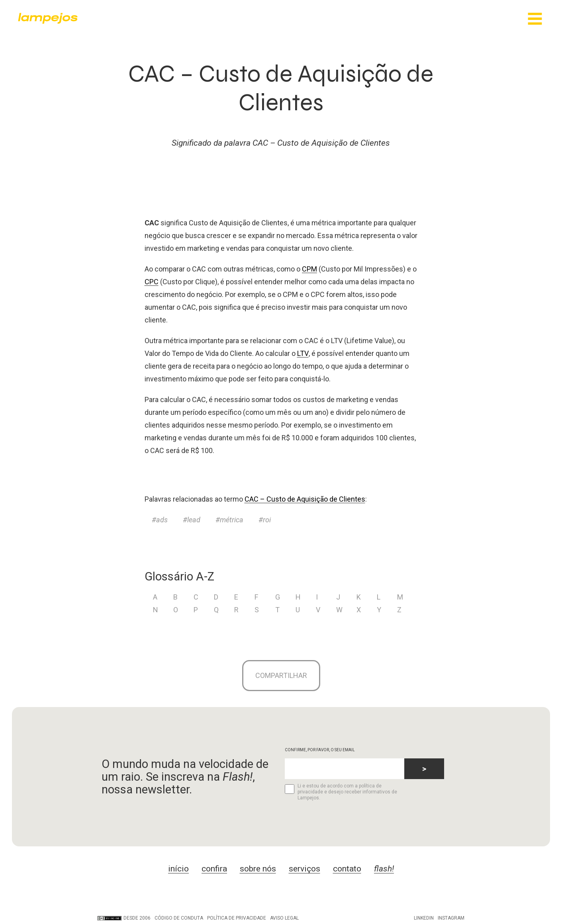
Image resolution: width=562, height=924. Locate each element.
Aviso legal (284, 919)
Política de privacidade (237, 919)
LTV (303, 353)
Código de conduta (179, 919)
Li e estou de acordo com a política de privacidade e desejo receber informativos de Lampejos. (341, 793)
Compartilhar (281, 676)
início (178, 869)
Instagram (451, 919)
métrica (232, 520)
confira (214, 869)
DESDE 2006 (124, 919)
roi (267, 520)
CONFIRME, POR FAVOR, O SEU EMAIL (320, 751)
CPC (152, 282)
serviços (304, 869)
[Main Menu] (535, 19)
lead (194, 520)
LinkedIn (424, 919)
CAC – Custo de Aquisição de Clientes (305, 499)
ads (162, 520)
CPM (309, 269)
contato (347, 869)
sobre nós (258, 869)
